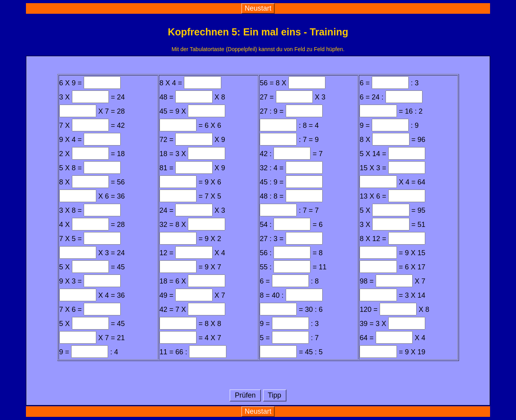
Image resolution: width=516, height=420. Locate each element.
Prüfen (245, 395)
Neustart (258, 8)
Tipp (275, 395)
